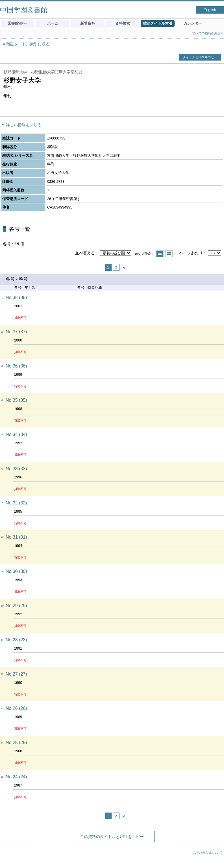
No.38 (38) (16, 297)
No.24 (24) (16, 777)
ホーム (53, 23)
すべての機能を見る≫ (208, 33)
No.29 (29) (16, 606)
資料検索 (123, 23)
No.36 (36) (16, 366)
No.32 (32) (16, 503)
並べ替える (85, 253)
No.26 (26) (16, 708)
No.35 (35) (16, 400)
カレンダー (193, 23)
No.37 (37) (16, 332)
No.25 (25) (16, 743)
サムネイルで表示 (169, 254)
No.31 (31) (16, 537)
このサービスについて (207, 852)
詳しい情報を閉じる (24, 125)
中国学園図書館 (24, 10)
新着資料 (88, 23)
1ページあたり (190, 253)
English (210, 10)
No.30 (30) (16, 571)
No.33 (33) (16, 469)
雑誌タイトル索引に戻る (28, 44)
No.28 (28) (16, 640)
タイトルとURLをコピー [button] (200, 57)
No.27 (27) (16, 674)
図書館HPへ (18, 23)
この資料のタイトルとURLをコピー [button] (112, 837)
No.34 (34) (16, 434)
